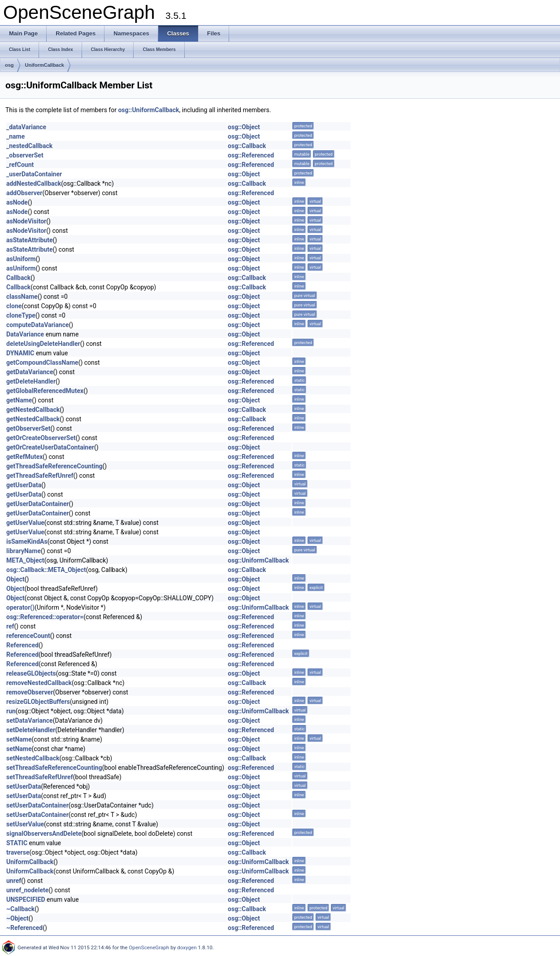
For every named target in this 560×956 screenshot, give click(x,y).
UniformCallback (45, 65)
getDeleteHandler (31, 381)
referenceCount (28, 636)
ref (10, 626)
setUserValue (25, 824)
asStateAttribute (29, 240)
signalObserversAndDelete (44, 834)
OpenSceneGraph (149, 947)
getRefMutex (24, 457)
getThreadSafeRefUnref (40, 476)
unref (14, 881)
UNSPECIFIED (26, 899)
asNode (17, 202)
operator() (20, 607)
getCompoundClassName (42, 362)
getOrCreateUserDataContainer (50, 447)
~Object (17, 918)
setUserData (24, 786)
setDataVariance (30, 720)
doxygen (187, 947)
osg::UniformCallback (148, 110)
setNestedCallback (33, 758)
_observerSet (25, 155)
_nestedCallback (29, 146)
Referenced (22, 645)
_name (15, 136)
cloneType (21, 315)
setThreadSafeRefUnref (40, 777)
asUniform (21, 259)
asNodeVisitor (26, 221)
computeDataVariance (38, 325)
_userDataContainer (34, 174)
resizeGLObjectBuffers (38, 702)
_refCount (20, 165)
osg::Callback (247, 146)
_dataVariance (26, 127)
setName (19, 739)
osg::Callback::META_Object (46, 570)
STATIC (17, 843)
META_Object (25, 560)
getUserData (24, 485)
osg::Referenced (251, 155)
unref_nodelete (27, 890)
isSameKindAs (27, 541)
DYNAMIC (20, 353)
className (22, 297)
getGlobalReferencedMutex (45, 391)
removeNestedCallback (39, 683)
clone (14, 306)
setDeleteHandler (31, 730)
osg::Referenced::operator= (45, 617)
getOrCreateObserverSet (41, 438)
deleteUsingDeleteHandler (43, 344)
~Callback (20, 909)
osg (9, 65)
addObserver (24, 193)
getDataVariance (30, 372)
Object (15, 579)
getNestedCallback (33, 410)
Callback (18, 278)
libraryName (24, 551)
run (11, 711)
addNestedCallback (34, 183)
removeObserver (30, 692)
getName (19, 400)
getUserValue (25, 523)
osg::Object (244, 127)
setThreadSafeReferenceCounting (54, 768)
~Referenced (24, 928)
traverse (18, 852)
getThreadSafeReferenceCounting (54, 466)
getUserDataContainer (38, 504)
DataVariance (25, 334)
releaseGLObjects (31, 673)
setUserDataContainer (37, 805)
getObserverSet (28, 428)
